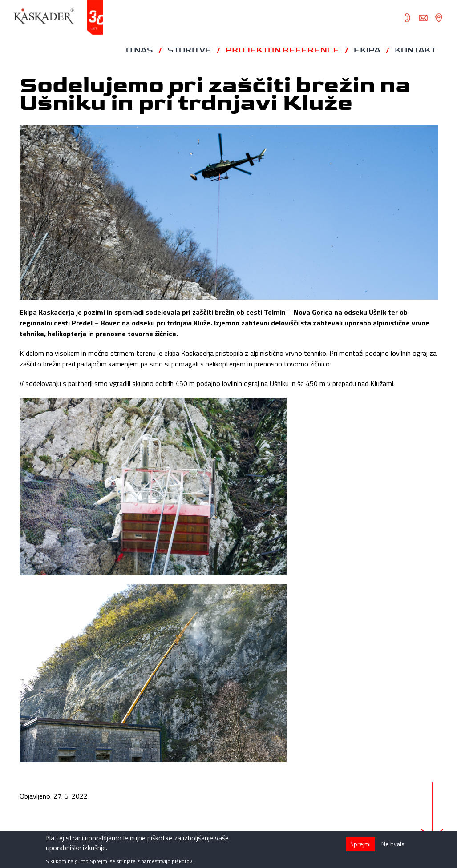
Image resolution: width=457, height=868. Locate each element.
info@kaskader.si (423, 18)
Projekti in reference (283, 50)
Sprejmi (360, 846)
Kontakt (415, 50)
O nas (140, 50)
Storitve (189, 50)
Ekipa (367, 50)
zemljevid (439, 18)
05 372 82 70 (408, 18)
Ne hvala (393, 846)
